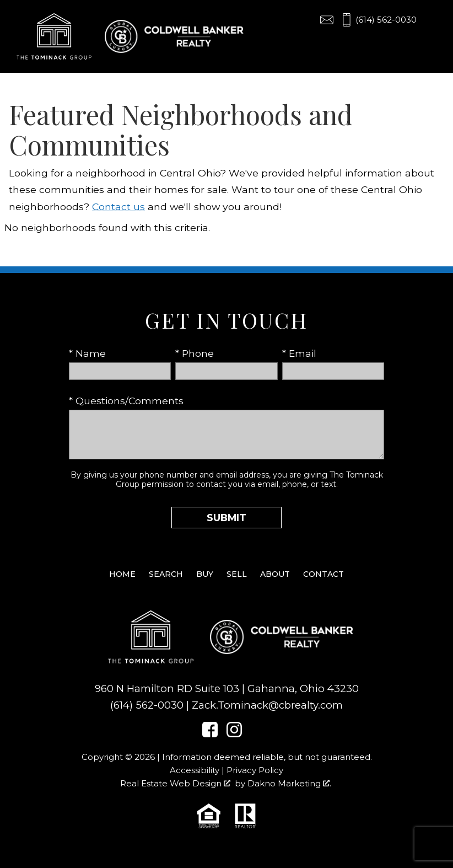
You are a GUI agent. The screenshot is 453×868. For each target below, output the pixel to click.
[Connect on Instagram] (234, 734)
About (275, 574)
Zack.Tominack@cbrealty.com (267, 705)
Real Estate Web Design (175, 783)
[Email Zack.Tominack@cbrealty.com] (327, 20)
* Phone (195, 353)
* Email (299, 353)
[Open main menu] (433, 20)
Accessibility (195, 770)
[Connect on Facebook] (210, 734)
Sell (237, 574)
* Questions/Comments (126, 401)
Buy (205, 574)
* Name (87, 353)
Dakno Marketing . (289, 783)
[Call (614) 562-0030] (378, 20)
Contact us (118, 207)
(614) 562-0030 (147, 705)
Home (122, 574)
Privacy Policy (255, 770)
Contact (323, 574)
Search (166, 574)
